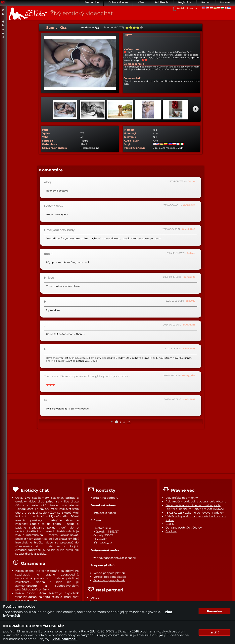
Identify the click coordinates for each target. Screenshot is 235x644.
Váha (45, 137)
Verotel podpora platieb (110, 577)
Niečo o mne (131, 49)
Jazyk (127, 144)
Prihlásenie (162, 2)
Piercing (129, 130)
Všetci (141, 2)
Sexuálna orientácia (54, 148)
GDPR (170, 524)
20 (127, 28)
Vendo (95, 598)
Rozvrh (128, 35)
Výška (46, 133)
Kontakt (225, 2)
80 (138, 28)
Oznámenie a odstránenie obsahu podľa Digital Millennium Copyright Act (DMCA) (195, 507)
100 (141, 28)
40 (131, 28)
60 (134, 28)
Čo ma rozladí (132, 78)
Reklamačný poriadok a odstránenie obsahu (196, 501)
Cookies (171, 531)
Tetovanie (130, 137)
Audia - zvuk (132, 141)
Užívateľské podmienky (182, 498)
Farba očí (48, 141)
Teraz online (92, 2)
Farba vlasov (50, 144)
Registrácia (185, 2)
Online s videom (118, 2)
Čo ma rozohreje (134, 64)
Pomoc (206, 2)
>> (129, 422)
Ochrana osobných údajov (184, 528)
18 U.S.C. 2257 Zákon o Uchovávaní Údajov (195, 513)
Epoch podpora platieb (109, 580)
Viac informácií (65, 639)
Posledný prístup (134, 148)
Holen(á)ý (130, 133)
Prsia (45, 130)
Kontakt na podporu (104, 498)
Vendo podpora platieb (109, 573)
